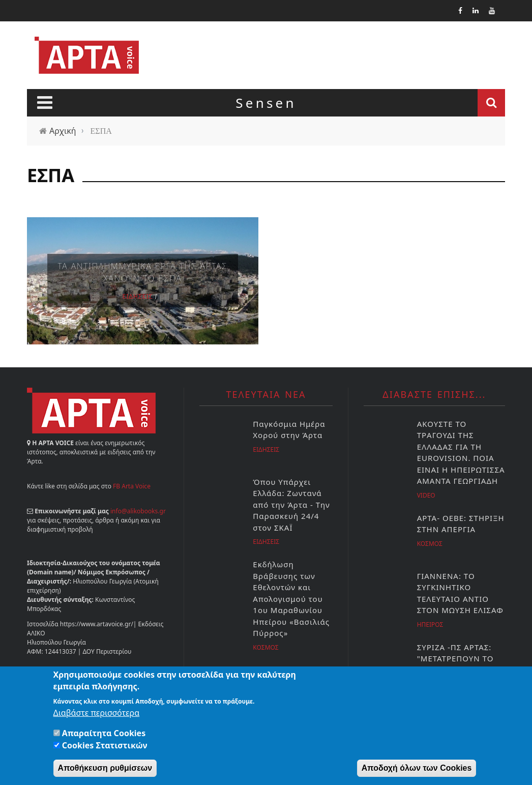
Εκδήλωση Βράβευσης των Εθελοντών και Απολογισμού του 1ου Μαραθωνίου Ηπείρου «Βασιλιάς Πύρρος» (291, 599)
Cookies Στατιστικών (105, 747)
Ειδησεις (138, 296)
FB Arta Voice (132, 486)
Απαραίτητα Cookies (104, 735)
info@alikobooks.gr (138, 511)
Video (426, 495)
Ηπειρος (430, 624)
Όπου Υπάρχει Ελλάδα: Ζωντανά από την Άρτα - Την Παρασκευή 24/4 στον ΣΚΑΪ (291, 505)
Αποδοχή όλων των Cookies (417, 770)
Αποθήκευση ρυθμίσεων (105, 770)
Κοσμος (265, 647)
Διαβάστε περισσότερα (97, 715)
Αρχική (63, 131)
